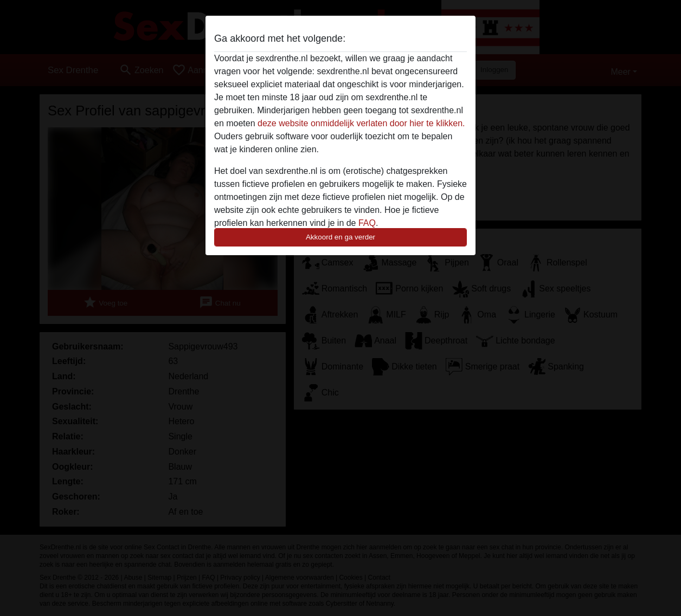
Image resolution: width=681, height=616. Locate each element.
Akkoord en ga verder (340, 237)
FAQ (367, 223)
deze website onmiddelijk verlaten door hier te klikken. (361, 123)
